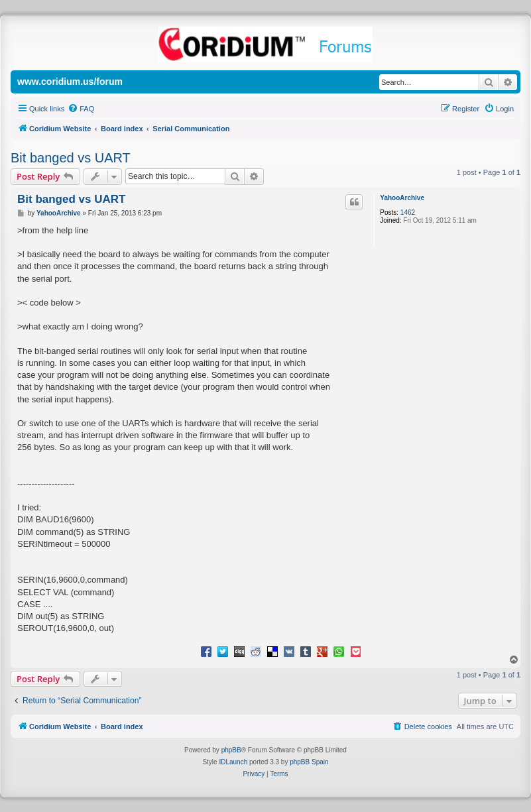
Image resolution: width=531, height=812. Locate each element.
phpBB (231, 750)
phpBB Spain (309, 762)
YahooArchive (402, 198)
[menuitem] (81, 109)
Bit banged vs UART (71, 158)
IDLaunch (233, 762)
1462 (408, 212)
